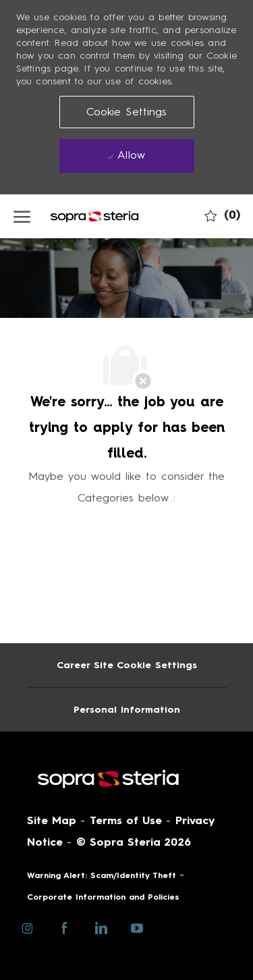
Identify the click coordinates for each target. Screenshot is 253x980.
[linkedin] (101, 927)
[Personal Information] (127, 710)
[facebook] (64, 927)
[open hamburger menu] (22, 216)
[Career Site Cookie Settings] (127, 665)
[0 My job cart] (222, 215)
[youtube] (137, 927)
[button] (127, 112)
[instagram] (28, 927)
